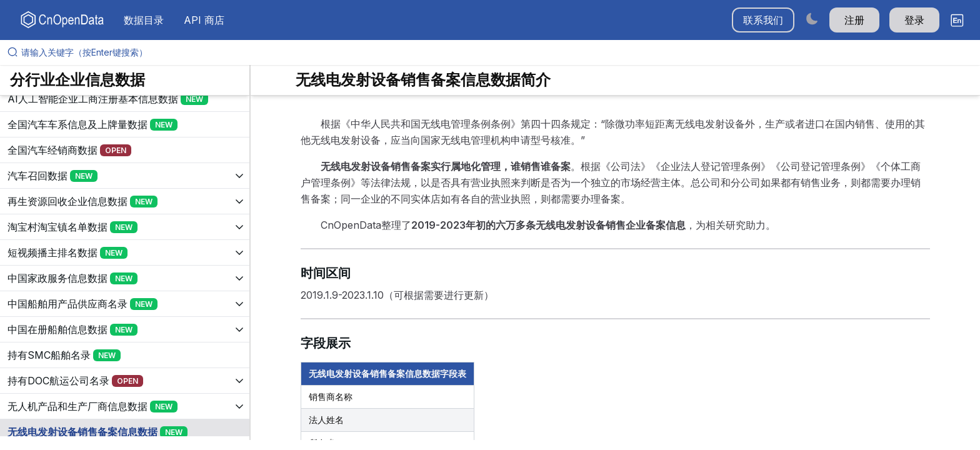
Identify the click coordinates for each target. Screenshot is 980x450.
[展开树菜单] (125, 99)
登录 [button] (914, 20)
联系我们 (763, 20)
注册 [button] (854, 20)
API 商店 (204, 20)
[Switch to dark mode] (812, 18)
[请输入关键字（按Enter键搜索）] (495, 52)
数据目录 (144, 20)
